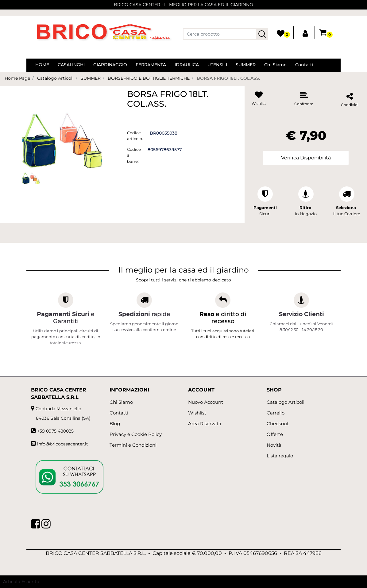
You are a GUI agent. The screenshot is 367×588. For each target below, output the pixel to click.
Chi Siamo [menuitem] (275, 65)
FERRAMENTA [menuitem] (151, 65)
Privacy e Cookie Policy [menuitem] (136, 434)
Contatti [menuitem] (304, 65)
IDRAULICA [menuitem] (187, 65)
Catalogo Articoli (55, 78)
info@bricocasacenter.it (63, 444)
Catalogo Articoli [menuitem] (286, 402)
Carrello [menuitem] (276, 413)
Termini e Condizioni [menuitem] (133, 445)
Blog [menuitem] (115, 424)
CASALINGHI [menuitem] (71, 65)
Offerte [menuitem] (275, 434)
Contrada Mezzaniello (58, 409)
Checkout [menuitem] (278, 424)
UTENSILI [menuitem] (217, 65)
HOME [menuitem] (42, 65)
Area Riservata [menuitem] (205, 424)
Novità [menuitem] (274, 445)
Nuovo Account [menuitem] (206, 402)
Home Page (17, 78)
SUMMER (91, 78)
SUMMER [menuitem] (246, 65)
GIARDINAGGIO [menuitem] (110, 65)
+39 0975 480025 (55, 431)
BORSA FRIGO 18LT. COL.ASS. (228, 78)
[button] (262, 34)
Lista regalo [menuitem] (280, 456)
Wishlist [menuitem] (197, 413)
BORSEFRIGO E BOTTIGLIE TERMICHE (149, 78)
